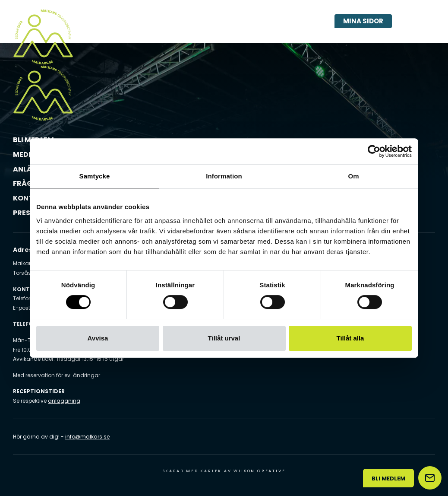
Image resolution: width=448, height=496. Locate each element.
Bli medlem (388, 479)
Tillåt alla (350, 338)
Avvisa (98, 338)
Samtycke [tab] (95, 176)
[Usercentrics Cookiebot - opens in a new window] (374, 151)
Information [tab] (224, 176)
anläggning (64, 401)
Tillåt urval (224, 338)
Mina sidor (363, 21)
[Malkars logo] (43, 37)
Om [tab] (353, 176)
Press (24, 213)
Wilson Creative (259, 471)
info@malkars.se (87, 437)
